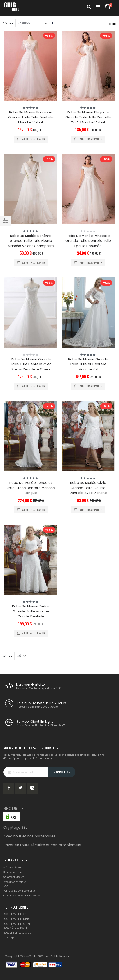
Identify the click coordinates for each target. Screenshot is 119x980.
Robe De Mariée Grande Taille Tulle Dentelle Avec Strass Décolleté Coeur (31, 364)
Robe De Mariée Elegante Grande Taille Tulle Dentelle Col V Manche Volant (88, 117)
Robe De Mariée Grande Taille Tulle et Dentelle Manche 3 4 (88, 364)
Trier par (8, 23)
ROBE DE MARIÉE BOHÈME (17, 924)
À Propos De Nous (13, 867)
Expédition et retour (15, 882)
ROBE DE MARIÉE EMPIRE (17, 919)
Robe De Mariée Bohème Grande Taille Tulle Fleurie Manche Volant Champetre (31, 241)
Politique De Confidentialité (19, 891)
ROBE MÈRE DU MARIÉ (15, 928)
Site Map (9, 938)
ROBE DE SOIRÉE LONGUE (17, 933)
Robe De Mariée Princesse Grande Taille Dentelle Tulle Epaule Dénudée (88, 241)
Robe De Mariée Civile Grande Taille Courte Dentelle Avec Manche (88, 488)
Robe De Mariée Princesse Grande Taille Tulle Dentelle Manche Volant (31, 117)
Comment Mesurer (14, 877)
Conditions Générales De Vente (21, 896)
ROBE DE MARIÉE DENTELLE (18, 914)
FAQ (6, 886)
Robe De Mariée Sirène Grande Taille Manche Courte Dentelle (31, 611)
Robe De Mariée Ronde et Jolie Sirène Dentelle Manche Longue (31, 488)
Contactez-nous (13, 872)
